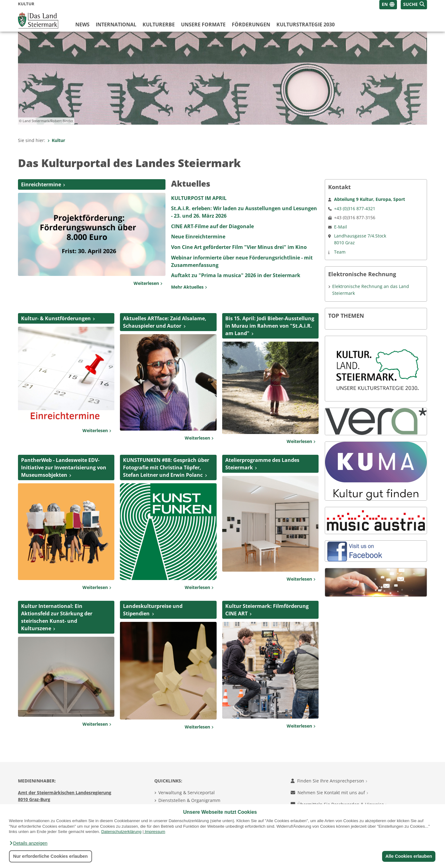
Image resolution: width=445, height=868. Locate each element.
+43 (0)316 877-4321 (355, 208)
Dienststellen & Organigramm (189, 800)
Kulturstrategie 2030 (306, 24)
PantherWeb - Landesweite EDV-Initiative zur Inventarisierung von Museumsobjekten (64, 467)
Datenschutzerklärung (121, 832)
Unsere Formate (203, 24)
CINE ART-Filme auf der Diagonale (212, 226)
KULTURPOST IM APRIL (199, 198)
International (116, 24)
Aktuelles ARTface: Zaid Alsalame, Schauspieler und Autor (165, 322)
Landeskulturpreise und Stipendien (153, 610)
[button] (28, 843)
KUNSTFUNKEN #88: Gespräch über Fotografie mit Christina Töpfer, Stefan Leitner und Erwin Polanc (166, 467)
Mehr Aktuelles (189, 287)
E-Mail (341, 227)
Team (340, 252)
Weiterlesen (148, 283)
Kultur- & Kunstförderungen (56, 318)
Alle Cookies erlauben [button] (408, 856)
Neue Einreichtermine (198, 237)
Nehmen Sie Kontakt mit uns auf (329, 793)
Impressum (155, 832)
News (82, 24)
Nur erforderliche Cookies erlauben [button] (50, 856)
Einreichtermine (41, 184)
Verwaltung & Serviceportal (187, 793)
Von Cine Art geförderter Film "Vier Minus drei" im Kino (239, 247)
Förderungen (251, 24)
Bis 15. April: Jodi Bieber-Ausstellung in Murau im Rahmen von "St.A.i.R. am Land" (270, 326)
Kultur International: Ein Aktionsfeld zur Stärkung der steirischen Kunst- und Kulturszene (57, 617)
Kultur (56, 140)
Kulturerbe (159, 24)
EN (385, 4)
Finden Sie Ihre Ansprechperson (329, 781)
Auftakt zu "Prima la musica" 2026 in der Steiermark (236, 275)
